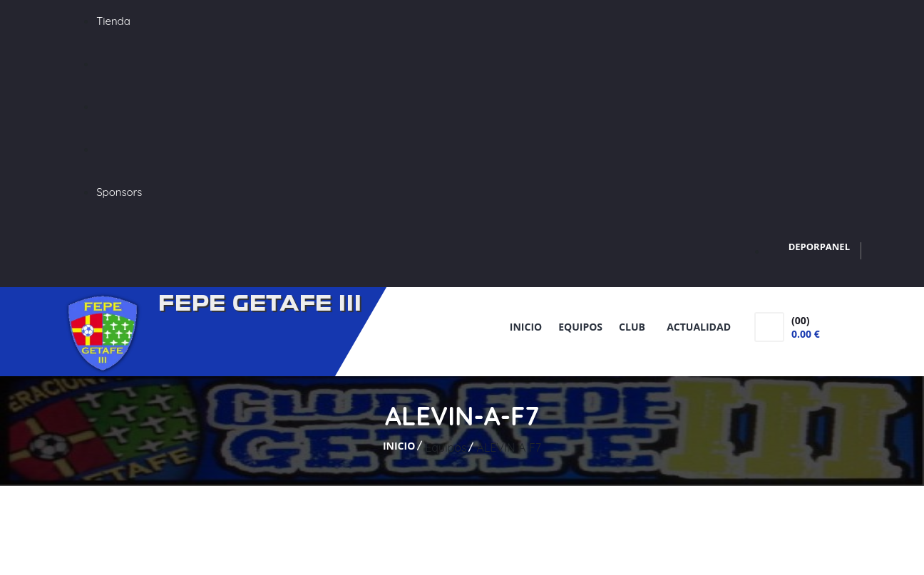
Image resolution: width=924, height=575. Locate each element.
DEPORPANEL (819, 247)
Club (635, 327)
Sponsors (119, 192)
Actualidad (699, 327)
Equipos (580, 327)
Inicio (526, 327)
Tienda (113, 21)
